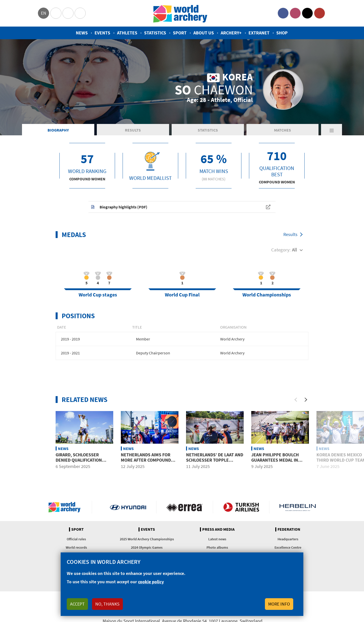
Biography (58, 130)
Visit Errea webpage (185, 507)
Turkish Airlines (241, 507)
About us (204, 33)
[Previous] (296, 400)
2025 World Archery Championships (147, 539)
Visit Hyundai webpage (128, 507)
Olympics (56, 13)
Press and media (218, 529)
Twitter (307, 13)
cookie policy (151, 582)
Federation (289, 529)
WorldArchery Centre (80, 13)
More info (279, 604)
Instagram (295, 13)
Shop (282, 33)
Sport (180, 33)
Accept (77, 604)
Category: (281, 250)
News (82, 33)
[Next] (306, 400)
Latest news (217, 539)
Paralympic (68, 13)
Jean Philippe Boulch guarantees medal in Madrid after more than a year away (278, 463)
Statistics (155, 33)
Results (133, 130)
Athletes (127, 33)
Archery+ (231, 33)
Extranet (259, 33)
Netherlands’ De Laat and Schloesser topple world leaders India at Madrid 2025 (215, 463)
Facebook (283, 13)
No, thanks (107, 604)
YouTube (320, 13)
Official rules (76, 539)
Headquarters (288, 539)
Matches (282, 130)
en (44, 13)
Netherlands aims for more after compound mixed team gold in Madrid (146, 463)
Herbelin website (298, 507)
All (294, 250)
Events (102, 33)
